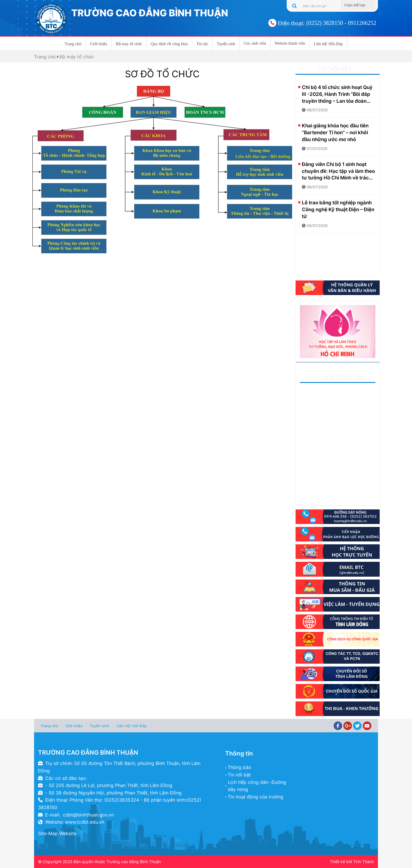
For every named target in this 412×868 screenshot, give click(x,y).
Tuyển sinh (226, 44)
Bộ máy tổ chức (129, 44)
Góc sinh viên (255, 43)
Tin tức (202, 44)
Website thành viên (290, 43)
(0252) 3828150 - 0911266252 (341, 23)
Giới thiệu (99, 44)
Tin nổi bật (239, 775)
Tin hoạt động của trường (255, 797)
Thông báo (239, 767)
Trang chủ (73, 44)
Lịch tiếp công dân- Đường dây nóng (257, 786)
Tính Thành (364, 862)
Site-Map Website (57, 833)
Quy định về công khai (169, 44)
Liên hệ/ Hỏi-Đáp (328, 44)
